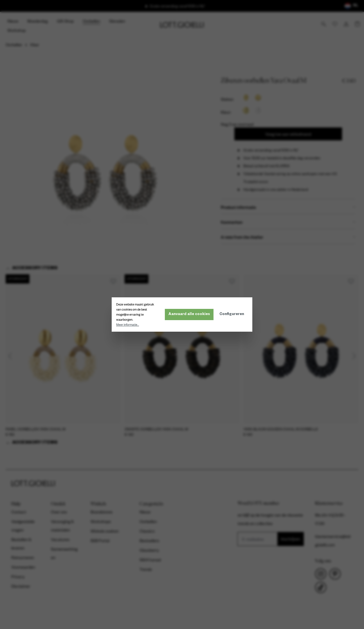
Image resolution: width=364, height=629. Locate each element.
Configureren (232, 314)
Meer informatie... (128, 325)
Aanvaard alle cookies (189, 314)
